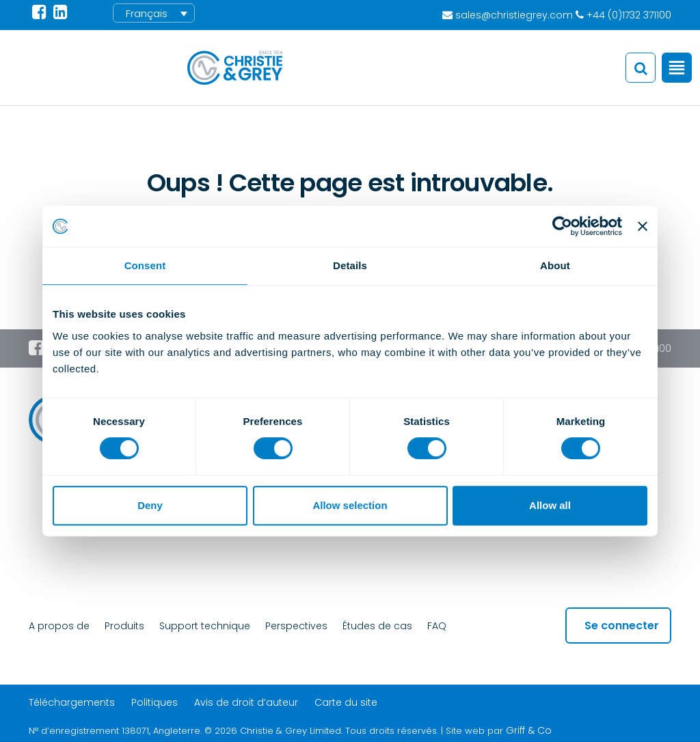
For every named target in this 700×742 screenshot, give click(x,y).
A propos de (59, 626)
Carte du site (346, 702)
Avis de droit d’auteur (246, 702)
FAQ (437, 626)
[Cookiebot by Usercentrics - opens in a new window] (562, 226)
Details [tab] (350, 265)
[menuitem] (154, 13)
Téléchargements (72, 702)
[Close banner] (643, 226)
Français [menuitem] (147, 13)
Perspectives (296, 626)
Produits (124, 626)
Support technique (205, 626)
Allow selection (350, 505)
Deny (150, 505)
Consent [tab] (145, 265)
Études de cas (377, 626)
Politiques (154, 702)
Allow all (550, 505)
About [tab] (555, 265)
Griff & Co (529, 730)
